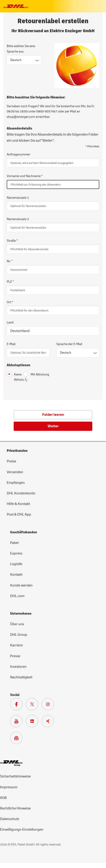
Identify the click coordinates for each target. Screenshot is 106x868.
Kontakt (16, 575)
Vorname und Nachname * (25, 176)
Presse (15, 656)
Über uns (17, 624)
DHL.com (17, 596)
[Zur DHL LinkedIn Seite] (34, 722)
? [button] (26, 379)
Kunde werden (21, 585)
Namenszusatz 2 (18, 219)
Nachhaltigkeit (21, 677)
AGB (3, 798)
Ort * (10, 302)
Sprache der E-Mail (69, 344)
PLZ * (10, 282)
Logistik (16, 564)
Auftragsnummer (18, 154)
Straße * (12, 241)
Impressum (9, 787)
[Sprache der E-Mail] (78, 353)
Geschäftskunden (24, 532)
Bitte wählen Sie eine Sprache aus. (21, 49)
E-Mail (11, 344)
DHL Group (19, 635)
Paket (14, 543)
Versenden (15, 472)
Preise (11, 461)
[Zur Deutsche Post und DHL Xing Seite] (49, 722)
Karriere (16, 645)
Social (15, 695)
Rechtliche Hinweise (15, 808)
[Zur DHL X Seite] (34, 705)
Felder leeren (53, 415)
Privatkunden (17, 451)
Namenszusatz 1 (18, 198)
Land (10, 322)
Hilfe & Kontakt (18, 504)
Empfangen (16, 483)
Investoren (18, 667)
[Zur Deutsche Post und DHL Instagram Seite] (49, 705)
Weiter (53, 426)
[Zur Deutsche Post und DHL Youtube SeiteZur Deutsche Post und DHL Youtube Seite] (18, 722)
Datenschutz (10, 819)
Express (16, 553)
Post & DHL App (19, 514)
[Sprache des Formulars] (24, 60)
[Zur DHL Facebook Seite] (18, 705)
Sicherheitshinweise (15, 776)
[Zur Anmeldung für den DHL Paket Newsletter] (18, 739)
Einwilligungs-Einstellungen (22, 829)
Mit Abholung (36, 374)
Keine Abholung (12, 377)
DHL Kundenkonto (21, 493)
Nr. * (10, 261)
